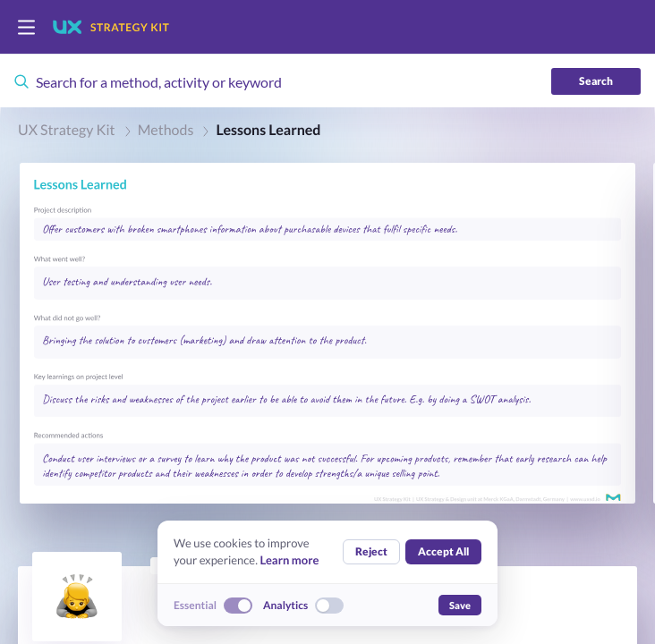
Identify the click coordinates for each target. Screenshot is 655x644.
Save (460, 605)
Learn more (289, 560)
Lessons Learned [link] (268, 130)
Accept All (443, 551)
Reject (371, 551)
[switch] (26, 27)
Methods (166, 130)
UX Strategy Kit (67, 130)
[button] (327, 333)
